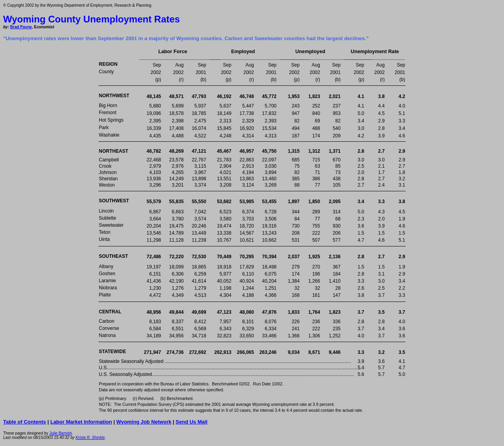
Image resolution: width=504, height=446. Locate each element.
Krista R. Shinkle (90, 438)
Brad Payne (21, 27)
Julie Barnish (60, 433)
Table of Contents (25, 422)
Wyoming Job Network (144, 422)
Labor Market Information (81, 422)
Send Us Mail (192, 422)
